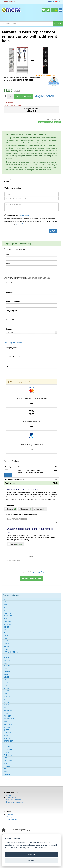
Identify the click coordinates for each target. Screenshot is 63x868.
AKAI (6, 608)
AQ (5, 610)
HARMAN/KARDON (11, 652)
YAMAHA (7, 774)
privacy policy (24, 216)
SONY (6, 736)
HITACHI (7, 658)
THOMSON (8, 755)
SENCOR (7, 727)
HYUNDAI (7, 660)
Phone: (9, 264)
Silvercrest (7, 733)
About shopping (12, 819)
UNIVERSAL (8, 761)
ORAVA (6, 705)
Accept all (31, 855)
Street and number (13, 301)
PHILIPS (7, 713)
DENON (7, 627)
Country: (10, 329)
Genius (6, 644)
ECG (5, 633)
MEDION (7, 691)
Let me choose (44, 848)
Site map (9, 817)
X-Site (6, 769)
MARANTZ (8, 688)
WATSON (7, 766)
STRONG (7, 738)
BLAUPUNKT (8, 616)
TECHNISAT (8, 749)
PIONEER (7, 716)
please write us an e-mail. (24, 224)
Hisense (7, 655)
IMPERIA (7, 666)
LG (5, 680)
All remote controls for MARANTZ (49, 122)
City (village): (11, 311)
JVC (5, 669)
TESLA (6, 752)
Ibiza (5, 663)
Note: (31, 557)
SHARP (6, 730)
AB (5, 602)
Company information (13, 343)
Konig (6, 674)
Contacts (9, 795)
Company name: (12, 348)
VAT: (7, 366)
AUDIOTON (8, 613)
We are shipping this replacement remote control (45, 75)
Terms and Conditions (14, 800)
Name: (9, 283)
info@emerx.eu (10, 2)
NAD (5, 699)
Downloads (10, 815)
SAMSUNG (8, 724)
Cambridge (8, 621)
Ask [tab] (6, 182)
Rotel (6, 722)
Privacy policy (11, 797)
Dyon (6, 630)
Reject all (31, 861)
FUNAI (6, 641)
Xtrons (6, 772)
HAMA (6, 649)
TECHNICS (8, 747)
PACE (6, 708)
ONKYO (7, 702)
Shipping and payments (14, 802)
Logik (6, 685)
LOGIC (6, 683)
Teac (5, 744)
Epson (6, 635)
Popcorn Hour (9, 719)
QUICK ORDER (45, 96)
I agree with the (17, 215)
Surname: (10, 292)
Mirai (5, 694)
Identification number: (14, 357)
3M (5, 599)
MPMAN (7, 697)
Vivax (6, 763)
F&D (5, 638)
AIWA (6, 605)
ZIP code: (10, 320)
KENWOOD (8, 671)
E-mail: (9, 254)
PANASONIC (8, 711)
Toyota (6, 758)
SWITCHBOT (8, 741)
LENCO (6, 677)
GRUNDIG (7, 646)
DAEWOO (7, 624)
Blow (5, 619)
